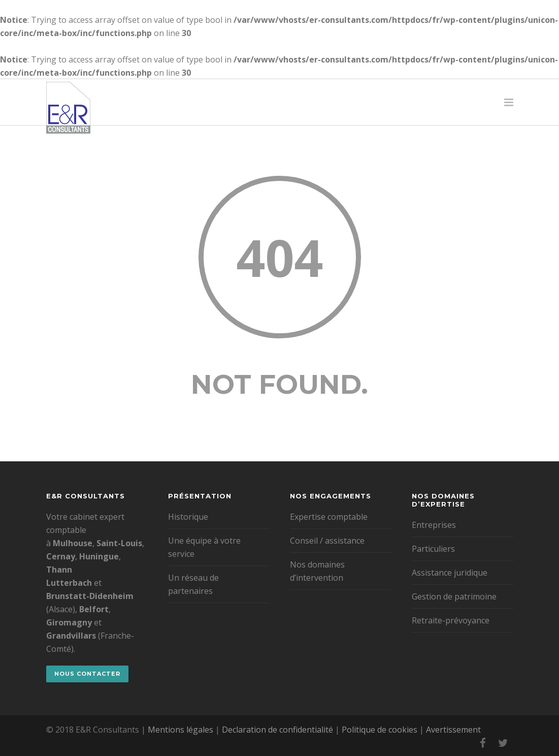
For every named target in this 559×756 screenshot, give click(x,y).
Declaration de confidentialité (277, 730)
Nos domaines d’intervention (317, 571)
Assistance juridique (450, 573)
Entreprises (434, 525)
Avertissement (453, 730)
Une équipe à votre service (204, 547)
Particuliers (433, 549)
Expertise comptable (329, 517)
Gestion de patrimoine (454, 596)
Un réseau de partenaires (193, 584)
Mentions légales (180, 730)
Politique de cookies (380, 730)
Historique (188, 517)
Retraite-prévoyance (451, 620)
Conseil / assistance (327, 541)
